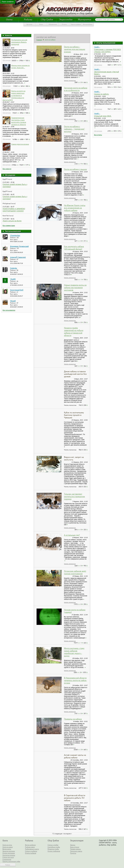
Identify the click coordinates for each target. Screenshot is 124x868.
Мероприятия (85, 20)
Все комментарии (9, 226)
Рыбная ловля (30, 847)
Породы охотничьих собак (11, 861)
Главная (39, 40)
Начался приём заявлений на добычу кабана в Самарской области (74, 332)
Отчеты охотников (9, 853)
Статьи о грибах (53, 845)
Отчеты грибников (54, 851)
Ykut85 (13, 279)
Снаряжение (7, 859)
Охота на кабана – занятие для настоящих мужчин (75, 49)
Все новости (7, 169)
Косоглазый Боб (17, 290)
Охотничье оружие (9, 855)
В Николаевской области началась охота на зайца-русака (75, 680)
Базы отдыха (75, 847)
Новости (8, 35)
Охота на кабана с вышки (75, 169)
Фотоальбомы (88, 24)
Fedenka (14, 268)
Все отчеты (98, 135)
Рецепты (73, 853)
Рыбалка (28, 20)
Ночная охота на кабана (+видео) (75, 611)
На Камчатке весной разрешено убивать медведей (19, 42)
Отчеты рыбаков (31, 853)
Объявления (53, 24)
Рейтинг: (13, 238)
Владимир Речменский (19, 246)
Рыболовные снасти (32, 849)
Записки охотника (9, 851)
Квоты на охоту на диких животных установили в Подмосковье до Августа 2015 (14, 95)
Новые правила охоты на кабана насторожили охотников (75, 287)
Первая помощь (75, 849)
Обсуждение (7, 60)
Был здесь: (14, 239)
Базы (41, 24)
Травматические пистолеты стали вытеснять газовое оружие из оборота (19, 121)
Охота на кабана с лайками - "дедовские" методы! (74, 129)
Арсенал (29, 24)
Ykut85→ (97, 47)
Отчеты (64, 24)
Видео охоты (7, 849)
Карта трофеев (76, 24)
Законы (73, 845)
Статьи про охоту (8, 857)
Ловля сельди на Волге (12, 221)
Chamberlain (15, 236)
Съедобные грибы (54, 847)
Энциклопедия (66, 20)
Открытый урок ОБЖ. (103, 116)
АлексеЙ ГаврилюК (18, 257)
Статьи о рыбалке (31, 851)
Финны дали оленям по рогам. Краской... (20, 66)
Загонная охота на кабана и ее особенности (76, 89)
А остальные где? (72, 535)
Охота (9, 20)
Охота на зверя (8, 847)
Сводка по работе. (102, 94)
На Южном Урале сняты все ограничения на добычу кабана (75, 208)
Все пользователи (9, 310)
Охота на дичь (7, 845)
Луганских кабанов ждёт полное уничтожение (75, 572)
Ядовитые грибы (53, 849)
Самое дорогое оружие (20, 144)
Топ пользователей (13, 231)
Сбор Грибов (47, 20)
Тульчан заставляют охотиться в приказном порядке (74, 496)
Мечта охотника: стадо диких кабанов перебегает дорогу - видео (74, 652)
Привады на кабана (73, 719)
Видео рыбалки (30, 845)
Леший (13, 301)
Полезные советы (76, 851)
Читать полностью (70, 81)
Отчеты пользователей (106, 43)
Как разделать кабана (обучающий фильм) (74, 248)
